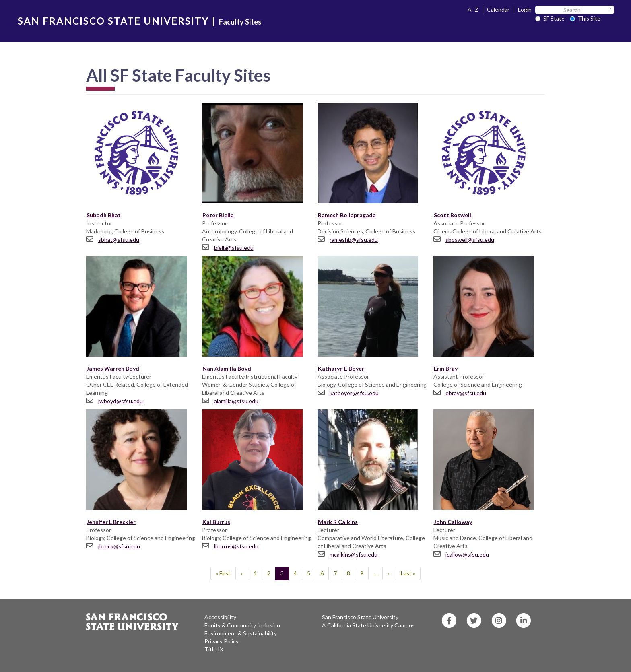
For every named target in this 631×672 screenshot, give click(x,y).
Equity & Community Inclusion (242, 625)
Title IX (214, 649)
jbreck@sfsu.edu (119, 546)
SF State (550, 18)
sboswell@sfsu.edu (470, 240)
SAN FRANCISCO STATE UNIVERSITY (113, 21)
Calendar (498, 9)
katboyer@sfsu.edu (354, 393)
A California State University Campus (368, 625)
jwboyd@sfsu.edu (121, 401)
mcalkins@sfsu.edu (354, 554)
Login (525, 9)
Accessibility (220, 617)
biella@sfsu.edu (234, 248)
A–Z (473, 9)
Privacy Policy (222, 641)
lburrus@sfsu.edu (236, 546)
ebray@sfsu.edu (466, 393)
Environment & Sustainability (241, 633)
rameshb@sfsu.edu (354, 240)
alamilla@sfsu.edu (236, 401)
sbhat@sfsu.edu (119, 240)
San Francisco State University (360, 617)
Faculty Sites (240, 22)
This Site (585, 18)
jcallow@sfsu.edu (467, 554)
